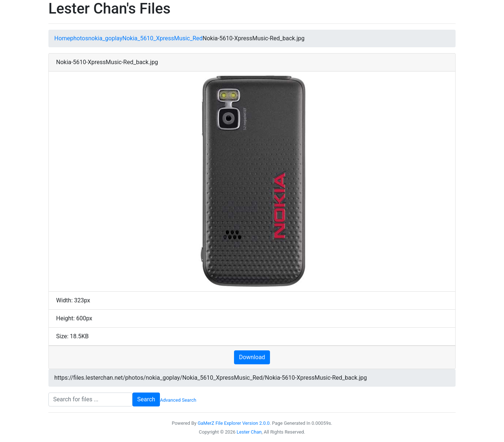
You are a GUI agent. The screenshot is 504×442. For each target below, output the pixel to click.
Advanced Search (178, 400)
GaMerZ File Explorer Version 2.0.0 (234, 423)
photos (79, 38)
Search (146, 399)
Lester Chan (249, 432)
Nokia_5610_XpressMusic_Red (162, 38)
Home (62, 38)
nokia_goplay (105, 38)
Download (252, 357)
